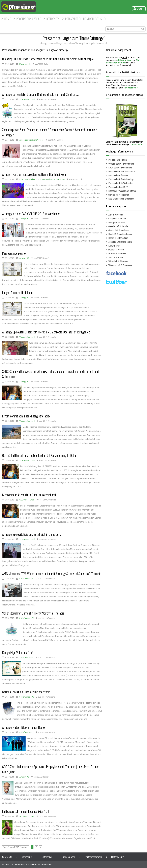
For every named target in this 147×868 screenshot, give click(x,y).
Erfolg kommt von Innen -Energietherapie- (26, 416)
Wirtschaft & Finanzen (118, 261)
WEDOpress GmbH (27, 500)
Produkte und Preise (28, 19)
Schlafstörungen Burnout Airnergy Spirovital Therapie (33, 613)
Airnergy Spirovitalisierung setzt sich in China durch (32, 534)
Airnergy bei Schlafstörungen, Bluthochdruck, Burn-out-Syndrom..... (41, 94)
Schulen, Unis (124, 60)
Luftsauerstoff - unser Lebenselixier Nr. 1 (25, 811)
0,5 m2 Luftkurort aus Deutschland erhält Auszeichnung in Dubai (39, 455)
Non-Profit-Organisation (124, 61)
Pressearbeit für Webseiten (121, 183)
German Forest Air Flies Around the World (26, 692)
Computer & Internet (117, 218)
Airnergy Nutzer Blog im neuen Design (24, 727)
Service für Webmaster (119, 195)
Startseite (7, 857)
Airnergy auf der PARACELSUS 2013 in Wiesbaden (31, 214)
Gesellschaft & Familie (118, 226)
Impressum (27, 857)
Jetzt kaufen (137, 144)
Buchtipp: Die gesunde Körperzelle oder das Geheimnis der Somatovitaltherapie (48, 59)
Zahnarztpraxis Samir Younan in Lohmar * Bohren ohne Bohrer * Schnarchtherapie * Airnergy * (50, 132)
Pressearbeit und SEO (118, 187)
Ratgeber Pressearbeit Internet (122, 191)
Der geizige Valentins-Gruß (18, 652)
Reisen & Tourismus (117, 253)
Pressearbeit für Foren (118, 175)
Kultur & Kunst (115, 246)
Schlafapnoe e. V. (27, 579)
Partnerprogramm (93, 857)
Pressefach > (131, 88)
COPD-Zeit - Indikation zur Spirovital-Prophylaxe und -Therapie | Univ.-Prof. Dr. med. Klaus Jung (51, 769)
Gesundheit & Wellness (119, 230)
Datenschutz (117, 857)
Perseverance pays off (15, 253)
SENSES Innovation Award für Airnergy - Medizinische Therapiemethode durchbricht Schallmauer (51, 374)
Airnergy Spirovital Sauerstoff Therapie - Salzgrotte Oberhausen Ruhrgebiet (46, 332)
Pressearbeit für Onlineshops (121, 179)
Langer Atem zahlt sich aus (18, 292)
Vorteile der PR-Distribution (121, 164)
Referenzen (53, 19)
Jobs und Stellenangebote (120, 242)
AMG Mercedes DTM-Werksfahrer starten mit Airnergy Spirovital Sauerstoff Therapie (52, 574)
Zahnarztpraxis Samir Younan (31, 140)
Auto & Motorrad (116, 215)
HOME (7, 19)
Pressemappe (69, 857)
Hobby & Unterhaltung (118, 238)
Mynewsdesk (25, 64)
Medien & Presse (116, 250)
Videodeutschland (27, 99)
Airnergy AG (24, 219)
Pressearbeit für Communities (122, 171)
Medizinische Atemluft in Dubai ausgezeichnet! (29, 495)
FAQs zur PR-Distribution (120, 168)
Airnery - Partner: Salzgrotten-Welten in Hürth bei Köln (34, 174)
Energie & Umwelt (117, 222)
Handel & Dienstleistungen (120, 234)
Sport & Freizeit (116, 257)
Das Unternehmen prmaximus (121, 199)
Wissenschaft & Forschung (120, 265)
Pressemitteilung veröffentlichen (86, 19)
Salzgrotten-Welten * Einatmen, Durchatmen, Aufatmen (42, 179)
